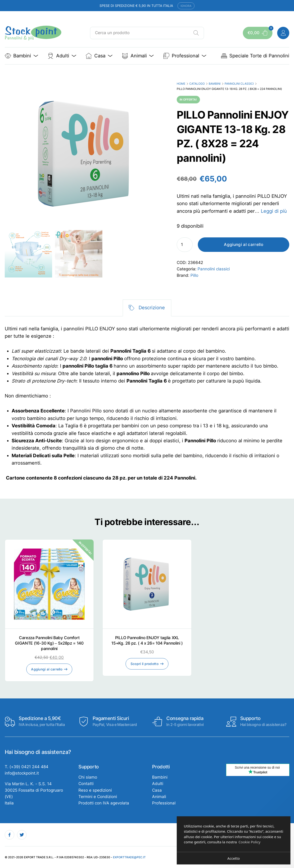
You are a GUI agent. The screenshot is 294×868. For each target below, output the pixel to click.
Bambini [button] (22, 56)
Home (181, 84)
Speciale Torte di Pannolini (255, 56)
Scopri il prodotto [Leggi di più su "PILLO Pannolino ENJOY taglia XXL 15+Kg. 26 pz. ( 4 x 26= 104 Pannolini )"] (145, 664)
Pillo (194, 275)
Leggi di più (274, 211)
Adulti (158, 784)
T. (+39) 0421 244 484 (27, 767)
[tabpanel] (147, 404)
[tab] (147, 308)
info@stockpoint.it (22, 773)
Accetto (234, 858)
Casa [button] (99, 56)
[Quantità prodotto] (185, 245)
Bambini (215, 84)
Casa (157, 790)
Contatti (86, 784)
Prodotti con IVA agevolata (104, 803)
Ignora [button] (186, 6)
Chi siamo (88, 777)
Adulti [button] (62, 56)
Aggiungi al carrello (244, 245)
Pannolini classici (239, 84)
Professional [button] (185, 56)
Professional (164, 803)
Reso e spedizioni (95, 790)
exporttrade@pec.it (129, 857)
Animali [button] (138, 56)
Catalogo (197, 84)
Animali (159, 797)
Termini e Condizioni (98, 797)
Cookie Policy (250, 842)
